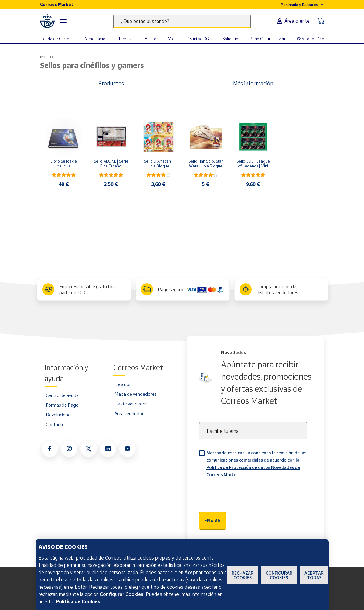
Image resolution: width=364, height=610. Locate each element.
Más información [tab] (253, 83)
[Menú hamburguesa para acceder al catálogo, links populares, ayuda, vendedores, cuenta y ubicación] (63, 21)
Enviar (213, 521)
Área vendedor (129, 413)
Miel (172, 39)
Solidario (230, 39)
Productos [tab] (111, 83)
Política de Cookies (78, 601)
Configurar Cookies (279, 575)
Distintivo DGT (199, 39)
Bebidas (126, 39)
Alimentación (96, 39)
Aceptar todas (314, 575)
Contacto (55, 424)
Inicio (47, 57)
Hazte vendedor (131, 404)
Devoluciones (59, 415)
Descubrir (124, 384)
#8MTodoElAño (310, 39)
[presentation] (245, 493)
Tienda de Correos (57, 39)
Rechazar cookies (243, 575)
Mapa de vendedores (135, 394)
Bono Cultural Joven (267, 39)
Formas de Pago (62, 405)
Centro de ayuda (62, 395)
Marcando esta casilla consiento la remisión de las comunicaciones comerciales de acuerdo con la (256, 464)
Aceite (151, 39)
